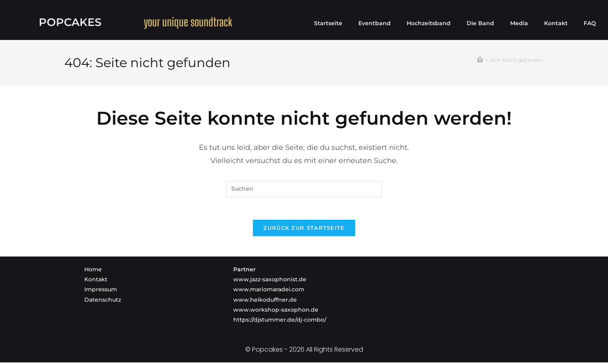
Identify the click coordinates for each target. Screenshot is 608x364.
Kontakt (556, 23)
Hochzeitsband (429, 23)
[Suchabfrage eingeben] (304, 189)
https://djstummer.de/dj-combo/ (280, 321)
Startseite (328, 23)
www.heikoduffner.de (265, 301)
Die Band (480, 23)
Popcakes (70, 22)
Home (93, 271)
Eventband (375, 23)
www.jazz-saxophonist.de (270, 281)
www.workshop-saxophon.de (276, 311)
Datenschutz (103, 301)
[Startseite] (480, 60)
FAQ (590, 23)
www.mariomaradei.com (269, 291)
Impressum (101, 291)
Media (519, 23)
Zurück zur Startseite (304, 229)
